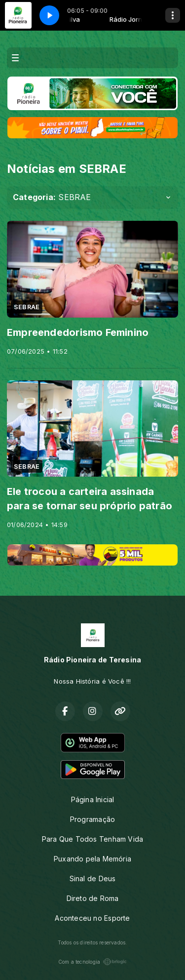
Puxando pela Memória (92, 859)
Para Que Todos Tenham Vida (92, 839)
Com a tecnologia (92, 962)
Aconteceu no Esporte (92, 918)
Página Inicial (93, 799)
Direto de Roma (93, 898)
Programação (92, 819)
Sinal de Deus (93, 878)
